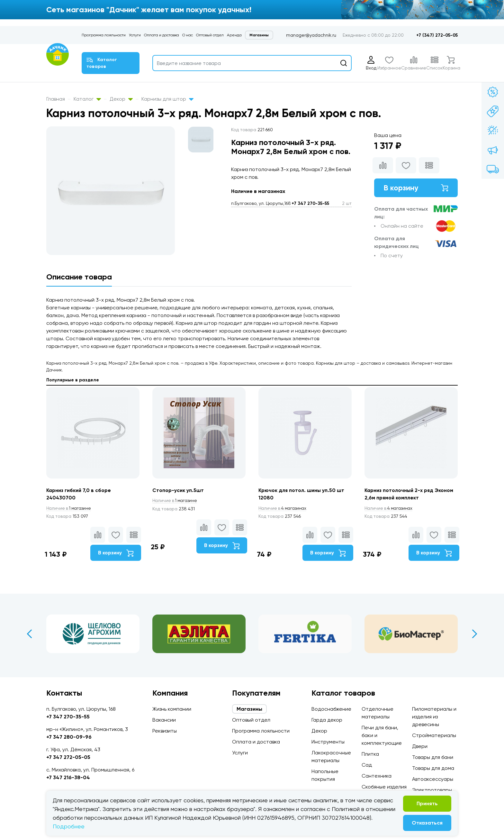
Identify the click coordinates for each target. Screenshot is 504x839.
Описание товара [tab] (79, 277)
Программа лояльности (104, 35)
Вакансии (164, 720)
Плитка (370, 754)
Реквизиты (165, 731)
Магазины (259, 35)
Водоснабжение (331, 709)
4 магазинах (283, 508)
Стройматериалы (434, 735)
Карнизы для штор (167, 99)
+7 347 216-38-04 (68, 777)
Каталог (87, 99)
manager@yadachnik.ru (311, 35)
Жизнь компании (172, 709)
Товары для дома (433, 768)
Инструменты (328, 742)
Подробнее (69, 826)
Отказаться (427, 823)
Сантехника (377, 776)
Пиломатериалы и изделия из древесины (434, 717)
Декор (121, 99)
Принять (427, 803)
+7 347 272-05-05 (68, 757)
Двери (420, 746)
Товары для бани (433, 757)
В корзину (416, 188)
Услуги (135, 35)
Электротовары (432, 790)
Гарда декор (327, 720)
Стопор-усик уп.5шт (178, 490)
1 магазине (70, 508)
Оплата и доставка (162, 35)
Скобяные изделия (384, 787)
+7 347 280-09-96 (69, 737)
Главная (56, 99)
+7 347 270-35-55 (310, 203)
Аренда (234, 35)
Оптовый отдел (210, 35)
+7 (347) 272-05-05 (437, 35)
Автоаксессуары (433, 779)
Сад (367, 765)
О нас (188, 35)
